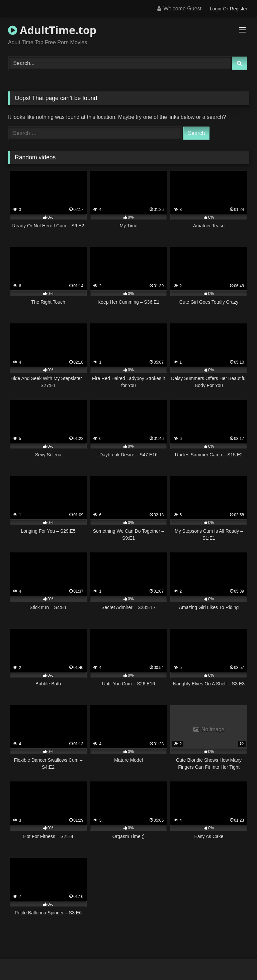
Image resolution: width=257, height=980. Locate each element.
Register (239, 9)
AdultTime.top (52, 30)
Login (216, 9)
